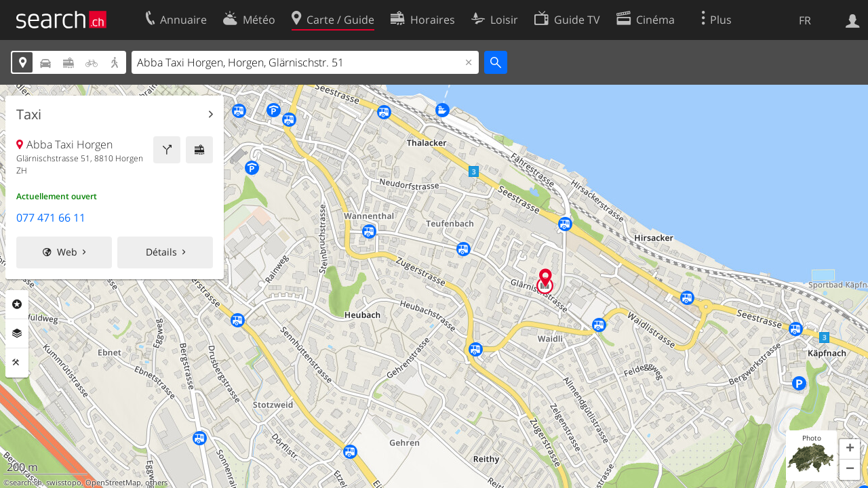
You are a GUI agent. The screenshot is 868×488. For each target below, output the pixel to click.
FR (805, 20)
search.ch (26, 483)
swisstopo (64, 483)
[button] (850, 449)
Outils (17, 363)
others (156, 483)
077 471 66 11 (51, 218)
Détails (161, 252)
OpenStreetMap (113, 483)
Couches (17, 333)
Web (67, 252)
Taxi (29, 115)
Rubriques (17, 304)
